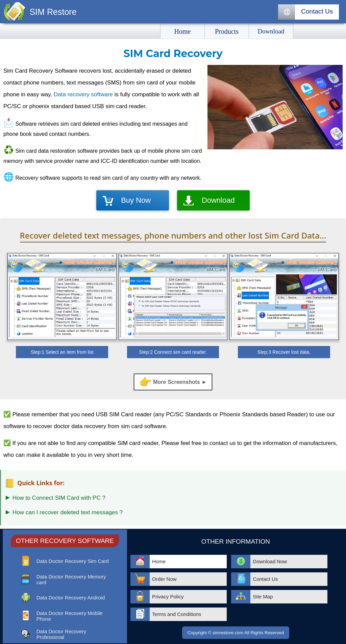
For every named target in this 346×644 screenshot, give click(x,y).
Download (218, 200)
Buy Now (136, 200)
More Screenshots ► (173, 382)
